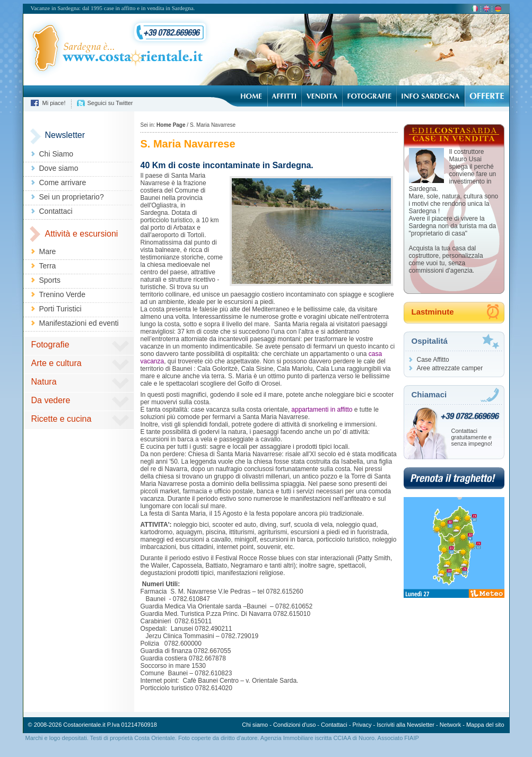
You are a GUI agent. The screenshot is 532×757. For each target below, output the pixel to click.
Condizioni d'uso (294, 725)
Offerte (487, 96)
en (486, 9)
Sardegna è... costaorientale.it (114, 49)
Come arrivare (63, 182)
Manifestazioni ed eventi (79, 323)
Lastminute (433, 312)
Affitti (284, 96)
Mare (48, 251)
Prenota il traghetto (454, 478)
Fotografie (369, 96)
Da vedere (51, 400)
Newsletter (65, 135)
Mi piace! (54, 103)
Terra (48, 266)
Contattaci (56, 211)
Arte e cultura (56, 363)
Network (450, 725)
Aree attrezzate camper (450, 368)
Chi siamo (255, 725)
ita (475, 9)
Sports (50, 280)
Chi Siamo (56, 154)
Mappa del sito (485, 725)
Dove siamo (59, 168)
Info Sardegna (430, 96)
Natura (44, 382)
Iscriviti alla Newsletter (405, 725)
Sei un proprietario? (72, 197)
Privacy (362, 725)
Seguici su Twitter (110, 103)
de (498, 9)
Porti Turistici (60, 309)
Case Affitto (433, 360)
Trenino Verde (62, 294)
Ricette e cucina (62, 419)
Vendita (322, 96)
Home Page (251, 96)
